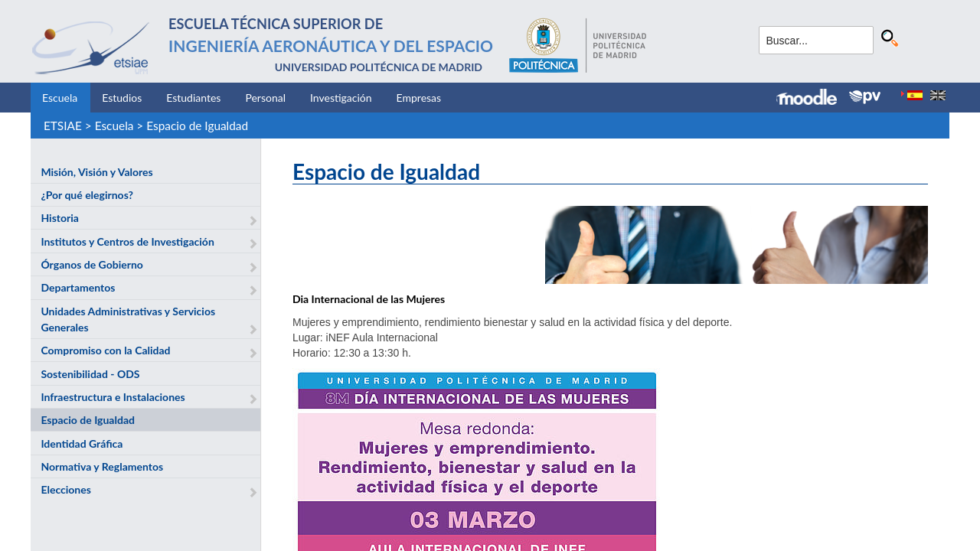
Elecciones (65, 489)
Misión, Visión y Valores (96, 172)
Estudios (122, 98)
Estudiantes (193, 98)
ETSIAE (63, 126)
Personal (265, 98)
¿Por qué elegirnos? (87, 195)
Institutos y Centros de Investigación (127, 241)
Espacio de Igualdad (197, 126)
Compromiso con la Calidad (105, 350)
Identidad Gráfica (82, 443)
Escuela (60, 98)
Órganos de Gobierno (91, 264)
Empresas (419, 98)
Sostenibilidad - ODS (90, 374)
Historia (59, 218)
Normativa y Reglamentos (102, 466)
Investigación (341, 98)
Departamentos (78, 287)
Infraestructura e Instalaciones (113, 397)
